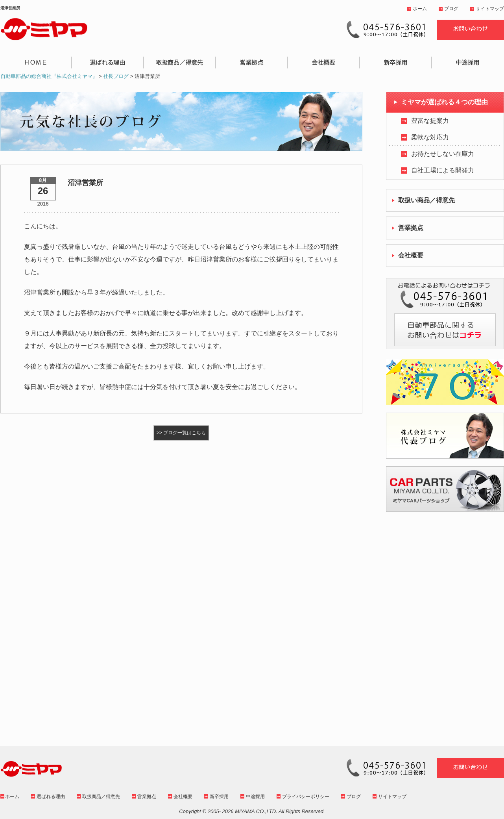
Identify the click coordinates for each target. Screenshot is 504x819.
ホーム (420, 9)
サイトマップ (490, 9)
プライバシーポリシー (306, 797)
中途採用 (255, 797)
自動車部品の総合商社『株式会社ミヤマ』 (49, 76)
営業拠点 (147, 797)
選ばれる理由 (51, 797)
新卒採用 (219, 797)
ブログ (451, 9)
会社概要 (183, 797)
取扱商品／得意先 (101, 797)
